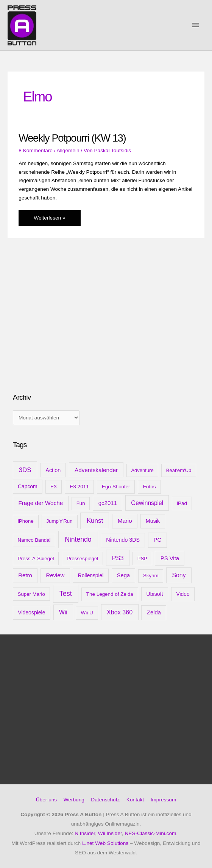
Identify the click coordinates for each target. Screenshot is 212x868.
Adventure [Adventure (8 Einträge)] (142, 470)
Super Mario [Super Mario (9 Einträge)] (31, 594)
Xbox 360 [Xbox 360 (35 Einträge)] (120, 612)
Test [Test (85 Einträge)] (66, 594)
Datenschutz (105, 800)
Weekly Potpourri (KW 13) (72, 138)
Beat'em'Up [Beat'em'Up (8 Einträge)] (179, 470)
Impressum (164, 800)
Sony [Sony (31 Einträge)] (179, 575)
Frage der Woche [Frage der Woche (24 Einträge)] (41, 503)
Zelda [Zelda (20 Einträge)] (154, 612)
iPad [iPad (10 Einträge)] (182, 503)
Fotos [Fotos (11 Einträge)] (149, 487)
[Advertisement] (70, 327)
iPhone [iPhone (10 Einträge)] (26, 521)
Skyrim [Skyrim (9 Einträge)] (151, 576)
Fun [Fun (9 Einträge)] (81, 503)
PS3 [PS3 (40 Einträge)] (118, 558)
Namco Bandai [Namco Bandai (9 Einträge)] (34, 540)
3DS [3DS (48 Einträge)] (25, 470)
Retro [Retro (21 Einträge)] (25, 575)
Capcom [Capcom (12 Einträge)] (27, 486)
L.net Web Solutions (105, 843)
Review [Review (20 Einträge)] (55, 575)
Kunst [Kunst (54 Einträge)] (95, 521)
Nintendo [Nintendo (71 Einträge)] (78, 539)
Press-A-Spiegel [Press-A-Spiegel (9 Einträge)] (36, 559)
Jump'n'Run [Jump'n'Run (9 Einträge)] (59, 521)
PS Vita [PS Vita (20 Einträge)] (170, 558)
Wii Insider (110, 833)
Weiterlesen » (49, 220)
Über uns (46, 800)
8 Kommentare (36, 150)
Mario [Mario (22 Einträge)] (125, 521)
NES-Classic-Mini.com (150, 833)
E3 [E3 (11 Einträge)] (54, 487)
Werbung (74, 800)
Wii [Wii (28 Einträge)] (63, 612)
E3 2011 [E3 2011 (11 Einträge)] (79, 487)
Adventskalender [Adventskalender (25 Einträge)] (96, 470)
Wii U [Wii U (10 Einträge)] (87, 613)
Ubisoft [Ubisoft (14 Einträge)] (155, 594)
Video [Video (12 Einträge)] (183, 594)
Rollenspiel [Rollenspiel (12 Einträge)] (91, 575)
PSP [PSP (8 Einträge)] (142, 559)
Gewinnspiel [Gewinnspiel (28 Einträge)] (147, 503)
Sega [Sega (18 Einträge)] (123, 575)
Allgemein (68, 150)
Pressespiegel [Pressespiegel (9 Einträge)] (82, 559)
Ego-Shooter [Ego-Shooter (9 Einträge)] (116, 487)
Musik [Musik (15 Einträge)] (153, 521)
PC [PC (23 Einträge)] (157, 540)
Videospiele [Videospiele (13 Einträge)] (31, 612)
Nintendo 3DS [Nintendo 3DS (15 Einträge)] (123, 540)
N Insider (85, 833)
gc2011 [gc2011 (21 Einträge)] (108, 503)
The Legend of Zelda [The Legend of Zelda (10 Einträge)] (110, 594)
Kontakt (135, 800)
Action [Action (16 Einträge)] (53, 470)
